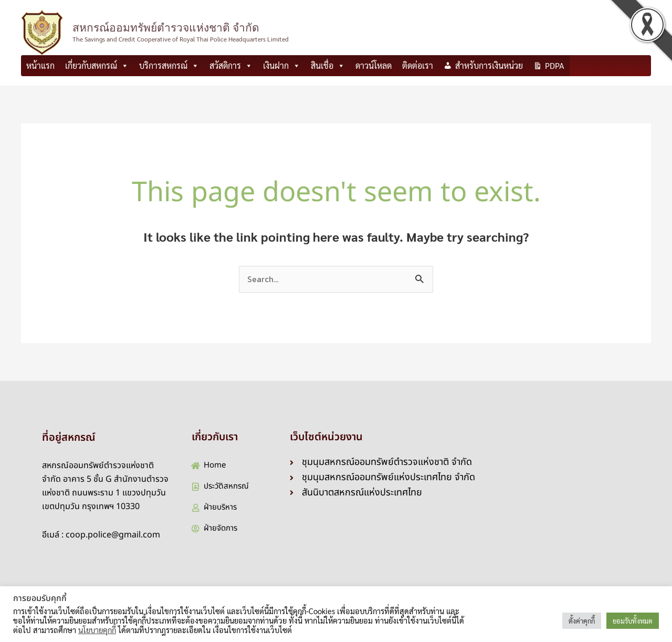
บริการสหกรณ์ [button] (169, 66)
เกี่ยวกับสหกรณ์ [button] (97, 66)
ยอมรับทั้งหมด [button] (633, 621)
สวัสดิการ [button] (231, 66)
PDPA (555, 65)
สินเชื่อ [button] (328, 66)
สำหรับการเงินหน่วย (489, 65)
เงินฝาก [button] (282, 66)
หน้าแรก (40, 65)
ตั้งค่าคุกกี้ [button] (582, 621)
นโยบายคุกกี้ (97, 630)
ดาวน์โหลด (374, 65)
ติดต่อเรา (418, 65)
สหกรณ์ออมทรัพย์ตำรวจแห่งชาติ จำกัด (166, 28)
